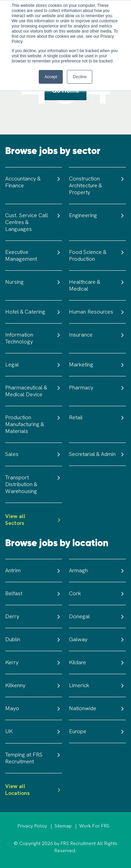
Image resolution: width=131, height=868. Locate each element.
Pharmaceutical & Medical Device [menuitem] (34, 391)
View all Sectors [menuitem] (34, 520)
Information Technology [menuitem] (34, 338)
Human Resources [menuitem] (97, 312)
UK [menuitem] (34, 731)
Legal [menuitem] (34, 365)
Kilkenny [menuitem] (34, 685)
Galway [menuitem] (97, 640)
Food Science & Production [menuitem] (97, 255)
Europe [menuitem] (97, 731)
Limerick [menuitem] (97, 685)
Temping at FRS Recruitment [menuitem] (34, 758)
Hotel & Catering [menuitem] (34, 312)
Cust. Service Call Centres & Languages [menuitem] (34, 222)
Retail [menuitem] (97, 418)
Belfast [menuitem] (34, 594)
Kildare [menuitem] (97, 662)
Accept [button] (51, 77)
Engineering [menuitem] (97, 215)
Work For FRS (94, 826)
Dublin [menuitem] (34, 640)
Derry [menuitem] (34, 617)
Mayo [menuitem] (34, 708)
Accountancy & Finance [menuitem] (34, 182)
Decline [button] (80, 77)
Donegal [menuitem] (97, 617)
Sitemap (63, 826)
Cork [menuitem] (97, 594)
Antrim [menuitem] (34, 571)
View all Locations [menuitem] (34, 790)
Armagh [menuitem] (97, 571)
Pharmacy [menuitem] (97, 388)
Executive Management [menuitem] (34, 255)
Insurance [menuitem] (97, 335)
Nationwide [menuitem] (97, 708)
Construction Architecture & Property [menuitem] (97, 185)
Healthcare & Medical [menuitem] (97, 285)
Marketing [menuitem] (97, 365)
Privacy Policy (32, 826)
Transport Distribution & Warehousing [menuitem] (34, 484)
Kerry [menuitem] (34, 662)
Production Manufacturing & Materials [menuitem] (34, 424)
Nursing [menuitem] (34, 282)
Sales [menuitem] (34, 454)
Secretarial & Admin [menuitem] (97, 454)
